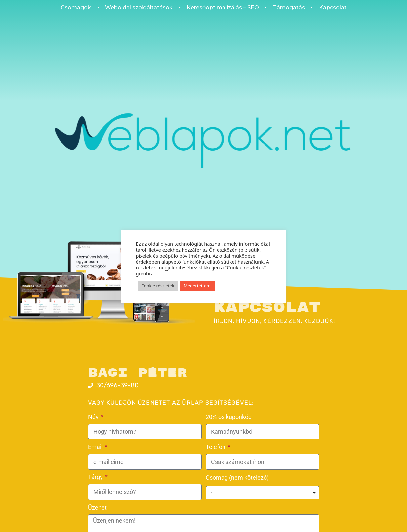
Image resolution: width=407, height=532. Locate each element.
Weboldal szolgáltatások (139, 7)
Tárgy (96, 477)
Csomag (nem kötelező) (237, 478)
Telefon (216, 447)
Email (96, 447)
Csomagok (76, 7)
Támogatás (289, 7)
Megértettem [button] (197, 286)
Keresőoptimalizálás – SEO (223, 7)
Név (94, 417)
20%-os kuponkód (229, 417)
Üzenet (97, 507)
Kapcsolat (333, 7)
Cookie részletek (158, 286)
